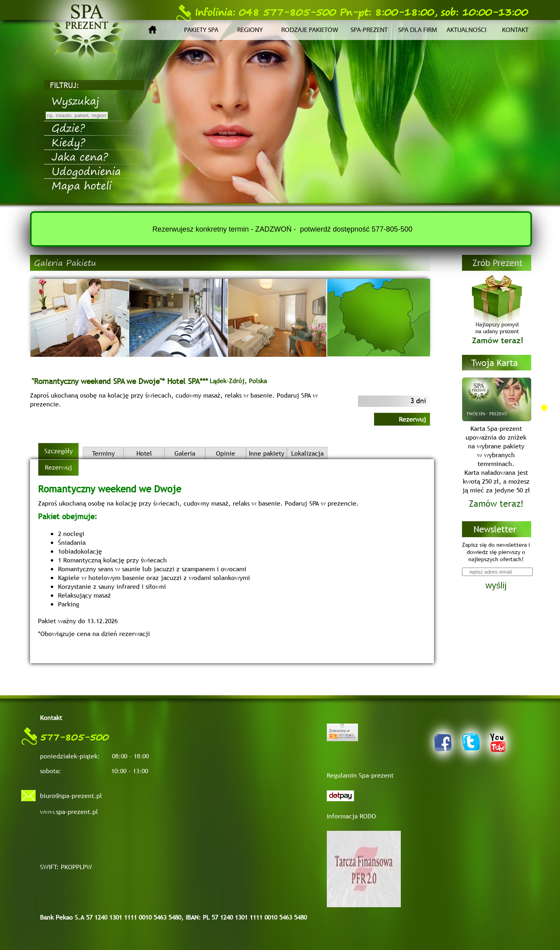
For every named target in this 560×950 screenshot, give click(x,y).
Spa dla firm (418, 30)
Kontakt (515, 30)
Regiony (250, 30)
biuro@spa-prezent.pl (71, 796)
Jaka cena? (80, 156)
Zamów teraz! (496, 504)
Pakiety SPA (201, 30)
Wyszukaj (75, 100)
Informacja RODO (351, 816)
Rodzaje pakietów (310, 30)
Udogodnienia (86, 171)
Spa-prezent (369, 30)
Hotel (144, 453)
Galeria (185, 453)
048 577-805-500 (256, 12)
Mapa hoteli (82, 185)
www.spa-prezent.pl (69, 812)
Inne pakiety (267, 453)
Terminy (103, 453)
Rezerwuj (412, 419)
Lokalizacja (307, 453)
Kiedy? (68, 142)
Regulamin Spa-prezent (360, 775)
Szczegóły (59, 451)
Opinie (226, 453)
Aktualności (466, 30)
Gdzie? (68, 128)
